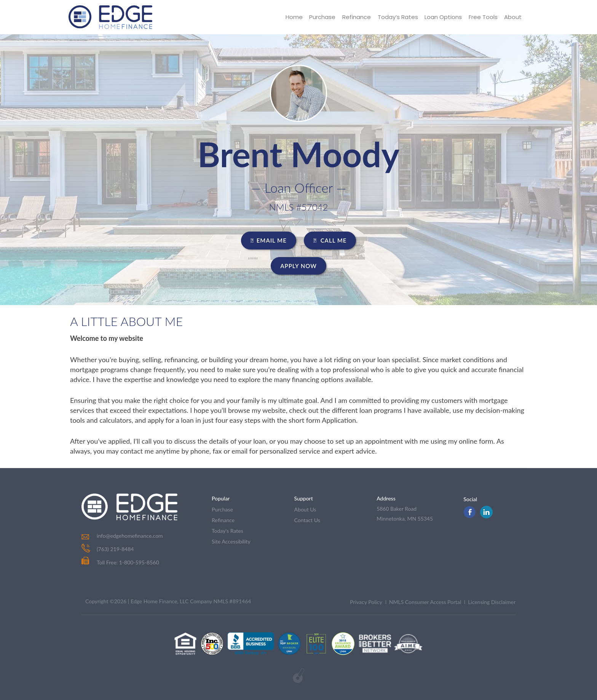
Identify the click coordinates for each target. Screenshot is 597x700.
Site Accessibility (231, 541)
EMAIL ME (269, 240)
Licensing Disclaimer (492, 602)
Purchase (322, 17)
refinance (223, 520)
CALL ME (330, 240)
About (513, 17)
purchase (222, 509)
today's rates (227, 531)
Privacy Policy (366, 602)
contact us (307, 520)
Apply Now (298, 266)
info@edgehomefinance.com (130, 536)
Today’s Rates (397, 17)
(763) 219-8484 (115, 549)
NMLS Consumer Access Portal (425, 602)
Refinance (356, 17)
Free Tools (483, 17)
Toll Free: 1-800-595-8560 (120, 562)
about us (305, 509)
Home (293, 17)
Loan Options (443, 17)
